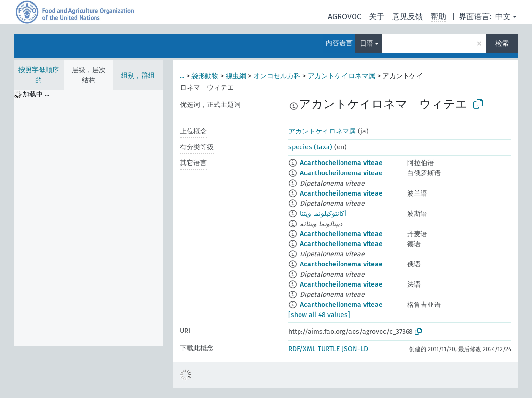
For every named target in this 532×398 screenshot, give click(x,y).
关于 (377, 17)
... (182, 76)
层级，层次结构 (89, 75)
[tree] (88, 218)
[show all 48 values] (319, 315)
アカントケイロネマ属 (341, 76)
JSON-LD (355, 349)
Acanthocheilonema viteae (341, 163)
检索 (502, 44)
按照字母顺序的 (39, 75)
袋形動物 (205, 76)
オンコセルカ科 (277, 76)
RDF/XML (302, 349)
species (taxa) (310, 147)
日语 (367, 44)
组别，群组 (138, 75)
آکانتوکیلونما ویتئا (323, 214)
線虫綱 (236, 76)
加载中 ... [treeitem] (36, 94)
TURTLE (329, 349)
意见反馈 (408, 17)
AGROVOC (345, 17)
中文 (503, 17)
